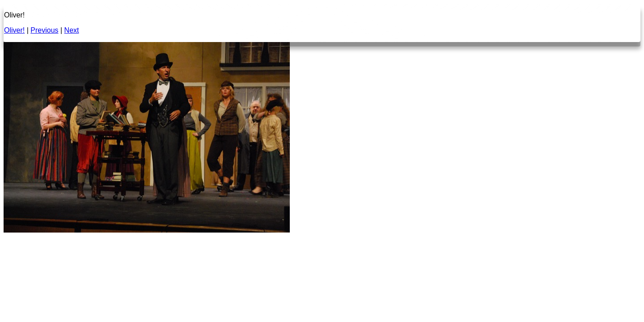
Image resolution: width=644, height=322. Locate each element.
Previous (44, 30)
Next (72, 30)
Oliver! (14, 30)
